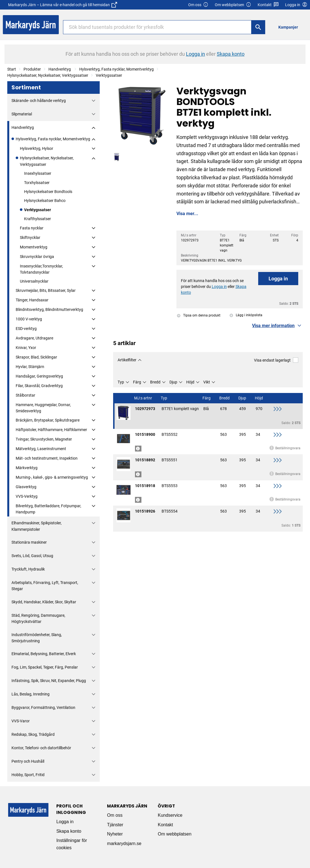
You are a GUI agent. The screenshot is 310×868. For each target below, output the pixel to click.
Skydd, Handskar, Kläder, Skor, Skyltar (44, 602)
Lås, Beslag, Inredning (31, 694)
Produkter (32, 69)
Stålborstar (25, 395)
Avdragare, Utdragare (34, 338)
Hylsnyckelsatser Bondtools (48, 192)
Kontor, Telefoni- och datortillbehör (41, 748)
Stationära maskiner (29, 542)
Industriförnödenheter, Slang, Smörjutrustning (37, 638)
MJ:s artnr (144, 398)
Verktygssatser (109, 75)
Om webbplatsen (233, 5)
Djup (173, 382)
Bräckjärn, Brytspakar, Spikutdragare (48, 420)
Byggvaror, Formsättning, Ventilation (43, 708)
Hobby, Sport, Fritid (28, 775)
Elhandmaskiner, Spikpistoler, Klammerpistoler (37, 526)
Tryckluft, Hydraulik (28, 569)
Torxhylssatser (37, 183)
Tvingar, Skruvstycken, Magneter (44, 439)
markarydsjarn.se (124, 843)
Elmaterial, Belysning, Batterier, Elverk (44, 654)
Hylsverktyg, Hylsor (37, 148)
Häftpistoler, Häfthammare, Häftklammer (51, 430)
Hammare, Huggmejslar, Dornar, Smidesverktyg (43, 408)
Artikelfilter (127, 360)
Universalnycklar (34, 281)
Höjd (190, 382)
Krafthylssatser (38, 219)
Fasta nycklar (32, 228)
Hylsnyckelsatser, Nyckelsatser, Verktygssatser (48, 75)
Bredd (155, 382)
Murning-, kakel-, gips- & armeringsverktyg (52, 477)
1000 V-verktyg (29, 319)
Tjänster (115, 825)
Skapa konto (69, 831)
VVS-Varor (21, 721)
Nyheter (115, 834)
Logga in (278, 279)
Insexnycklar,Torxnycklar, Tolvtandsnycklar (41, 269)
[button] (277, 326)
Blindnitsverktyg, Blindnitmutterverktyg (49, 309)
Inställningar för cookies (72, 844)
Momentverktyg (34, 247)
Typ (121, 382)
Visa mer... (187, 214)
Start (12, 69)
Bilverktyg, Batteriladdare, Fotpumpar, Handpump (48, 509)
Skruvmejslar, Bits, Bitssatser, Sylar (46, 290)
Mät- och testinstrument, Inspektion (47, 458)
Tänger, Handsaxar (32, 300)
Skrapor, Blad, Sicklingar (36, 357)
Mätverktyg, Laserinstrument (41, 449)
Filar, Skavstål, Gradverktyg (39, 386)
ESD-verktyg (26, 329)
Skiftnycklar (30, 238)
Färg (137, 382)
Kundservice (170, 815)
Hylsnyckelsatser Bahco (45, 201)
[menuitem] (290, 27)
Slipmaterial (22, 114)
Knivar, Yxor (26, 348)
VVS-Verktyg (27, 496)
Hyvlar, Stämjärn (30, 367)
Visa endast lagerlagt (276, 360)
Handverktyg (60, 69)
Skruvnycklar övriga (37, 257)
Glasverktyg (26, 487)
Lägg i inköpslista (246, 315)
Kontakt (268, 5)
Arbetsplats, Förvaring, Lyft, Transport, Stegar (45, 586)
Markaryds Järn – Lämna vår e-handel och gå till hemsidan (63, 5)
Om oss (198, 5)
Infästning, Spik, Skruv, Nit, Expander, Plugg (49, 681)
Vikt (207, 382)
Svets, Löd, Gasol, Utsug (32, 556)
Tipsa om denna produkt (199, 315)
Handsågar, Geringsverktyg (39, 376)
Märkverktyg (27, 468)
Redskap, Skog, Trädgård (33, 734)
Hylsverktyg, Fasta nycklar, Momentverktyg (116, 69)
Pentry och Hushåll (28, 761)
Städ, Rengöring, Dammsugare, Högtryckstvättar (38, 618)
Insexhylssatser (38, 173)
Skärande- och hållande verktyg (39, 101)
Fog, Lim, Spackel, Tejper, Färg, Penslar (45, 667)
